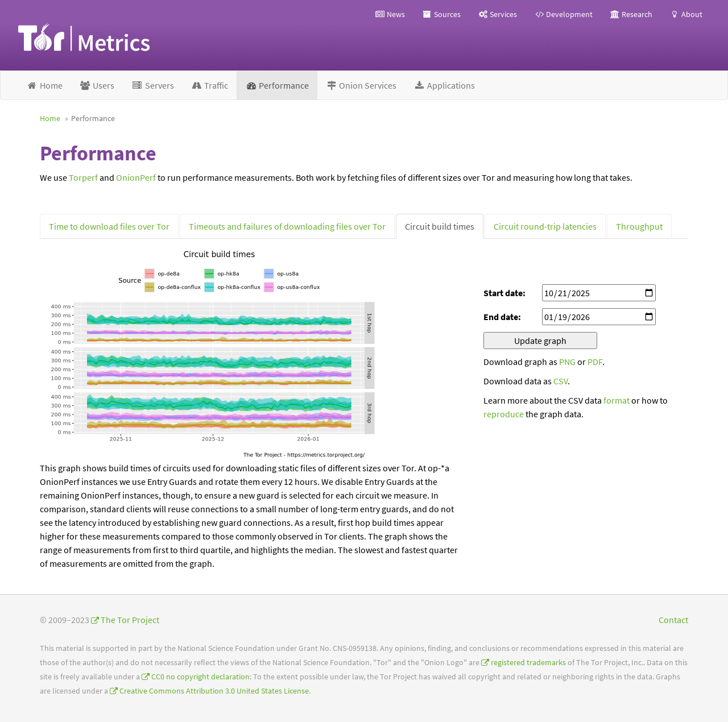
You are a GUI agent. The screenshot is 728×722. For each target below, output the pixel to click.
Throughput (639, 226)
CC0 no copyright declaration (200, 677)
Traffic (210, 85)
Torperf (83, 177)
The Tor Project (130, 620)
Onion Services (361, 85)
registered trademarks (528, 663)
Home (44, 85)
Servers (153, 85)
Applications (444, 85)
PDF (595, 362)
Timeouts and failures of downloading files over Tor (287, 226)
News (390, 14)
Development (563, 14)
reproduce (504, 414)
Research (631, 14)
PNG (567, 362)
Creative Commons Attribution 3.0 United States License (214, 691)
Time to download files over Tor (109, 226)
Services (497, 14)
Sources (441, 14)
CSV (561, 381)
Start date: (504, 293)
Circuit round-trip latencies (545, 226)
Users (97, 85)
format (617, 400)
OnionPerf (136, 177)
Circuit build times (440, 226)
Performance (277, 85)
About (686, 14)
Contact (673, 620)
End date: (502, 317)
